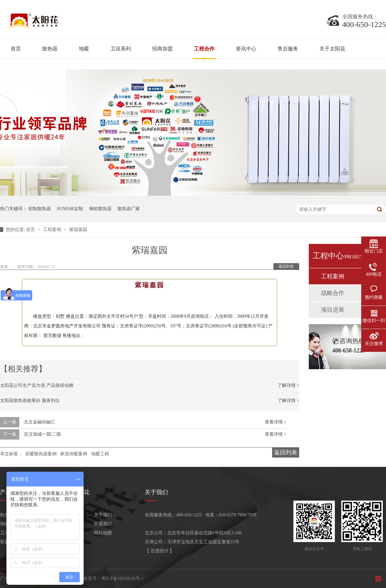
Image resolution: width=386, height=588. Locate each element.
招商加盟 (162, 49)
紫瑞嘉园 (78, 230)
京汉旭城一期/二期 (42, 434)
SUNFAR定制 (70, 209)
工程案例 (53, 230)
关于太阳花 (332, 49)
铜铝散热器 (100, 209)
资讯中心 (246, 49)
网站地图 (103, 533)
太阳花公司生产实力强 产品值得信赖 (37, 385)
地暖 (84, 49)
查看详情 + (276, 422)
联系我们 (103, 524)
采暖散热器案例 (41, 454)
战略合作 (333, 293)
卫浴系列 (121, 49)
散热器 (50, 49)
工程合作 (204, 49)
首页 (16, 49)
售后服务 (288, 49)
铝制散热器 (40, 209)
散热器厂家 (129, 209)
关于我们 (103, 515)
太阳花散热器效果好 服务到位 (30, 401)
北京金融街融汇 (40, 422)
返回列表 (286, 266)
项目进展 (333, 310)
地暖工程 (100, 454)
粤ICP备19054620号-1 (122, 579)
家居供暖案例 (74, 454)
